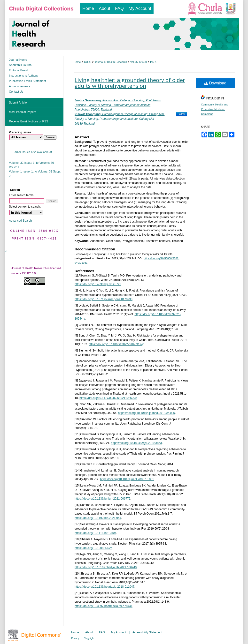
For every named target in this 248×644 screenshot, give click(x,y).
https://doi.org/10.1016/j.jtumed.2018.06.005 (146, 413)
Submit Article (18, 103)
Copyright (89, 638)
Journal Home (18, 60)
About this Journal (21, 65)
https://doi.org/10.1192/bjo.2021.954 (98, 518)
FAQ (102, 632)
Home (77, 62)
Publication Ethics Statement (27, 81)
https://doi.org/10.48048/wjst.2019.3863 (136, 443)
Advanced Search (20, 221)
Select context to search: (25, 207)
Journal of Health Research (111, 62)
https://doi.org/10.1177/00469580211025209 (108, 398)
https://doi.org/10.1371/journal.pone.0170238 (104, 299)
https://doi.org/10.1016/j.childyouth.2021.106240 (106, 567)
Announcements (19, 86)
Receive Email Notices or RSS (29, 121)
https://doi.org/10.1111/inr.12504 (95, 533)
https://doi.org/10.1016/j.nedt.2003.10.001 (127, 479)
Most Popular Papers (23, 112)
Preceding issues (20, 132)
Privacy (75, 638)
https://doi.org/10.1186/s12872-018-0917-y (116, 344)
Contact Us (16, 92)
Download (215, 83)
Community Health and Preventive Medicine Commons (215, 109)
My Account (119, 632)
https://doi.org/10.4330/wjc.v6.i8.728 (98, 284)
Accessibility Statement (147, 632)
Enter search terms (21, 195)
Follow (181, 114)
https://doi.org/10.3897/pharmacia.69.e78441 (104, 606)
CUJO (88, 62)
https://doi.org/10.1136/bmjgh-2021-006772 (102, 499)
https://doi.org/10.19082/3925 (93, 548)
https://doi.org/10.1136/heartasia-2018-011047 (105, 587)
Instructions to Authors (23, 76)
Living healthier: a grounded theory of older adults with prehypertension (130, 83)
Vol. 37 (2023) (139, 62)
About (89, 632)
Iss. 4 (153, 62)
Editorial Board (19, 70)
